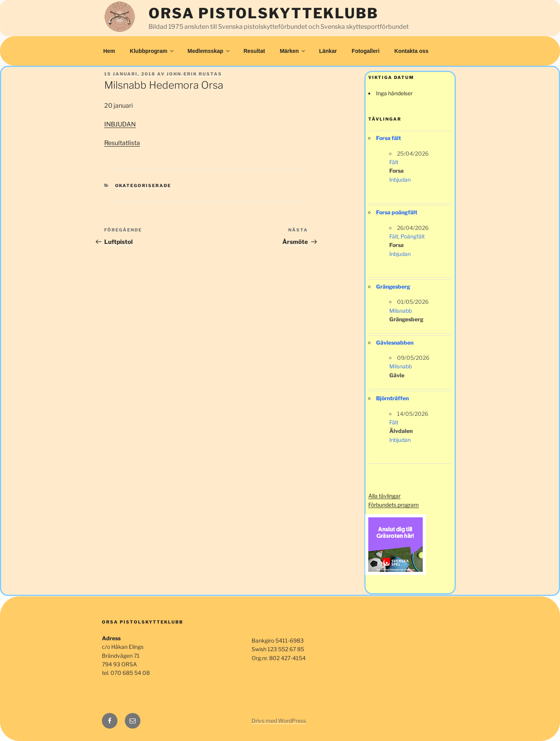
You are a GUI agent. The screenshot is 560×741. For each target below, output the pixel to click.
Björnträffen (392, 398)
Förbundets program (394, 505)
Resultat (254, 51)
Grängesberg (393, 286)
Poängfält (413, 236)
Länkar (328, 51)
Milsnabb (401, 311)
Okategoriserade (143, 186)
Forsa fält (388, 138)
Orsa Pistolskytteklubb (263, 13)
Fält (394, 162)
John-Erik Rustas (194, 74)
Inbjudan (400, 180)
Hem (109, 51)
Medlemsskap (209, 51)
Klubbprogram (152, 51)
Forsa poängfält (397, 212)
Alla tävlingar (384, 496)
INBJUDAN (120, 124)
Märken (293, 51)
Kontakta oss (411, 51)
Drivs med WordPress (279, 721)
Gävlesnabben (395, 342)
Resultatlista (122, 143)
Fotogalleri (366, 51)
